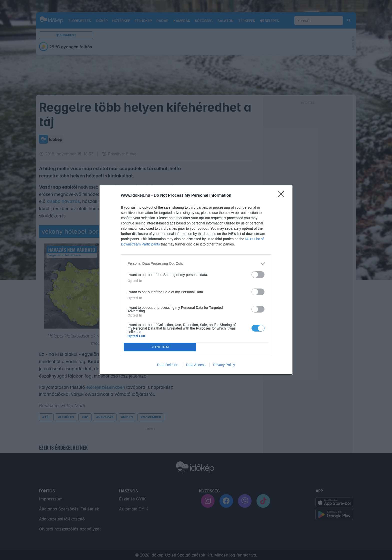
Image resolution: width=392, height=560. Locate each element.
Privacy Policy (224, 365)
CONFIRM (160, 347)
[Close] (282, 196)
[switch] (258, 275)
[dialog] (196, 280)
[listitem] (196, 264)
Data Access (196, 365)
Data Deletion (168, 365)
